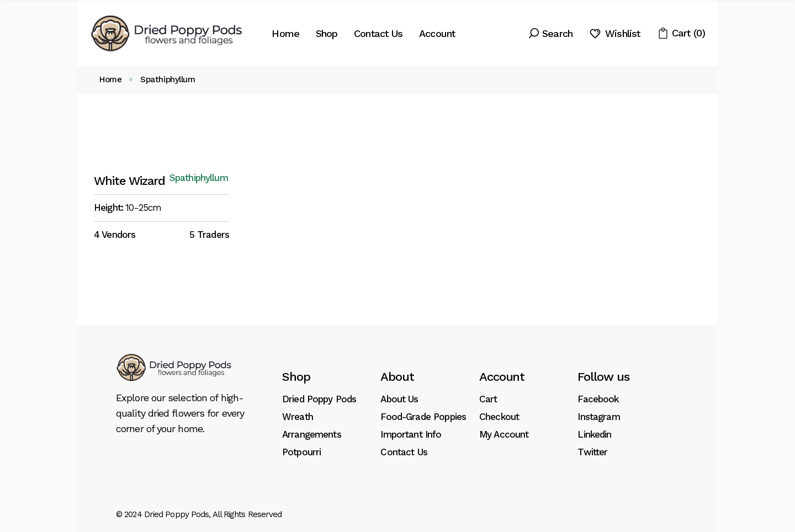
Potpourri (301, 452)
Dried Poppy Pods (319, 399)
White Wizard (129, 181)
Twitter (592, 452)
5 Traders (209, 235)
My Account (504, 434)
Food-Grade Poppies (423, 417)
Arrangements (312, 434)
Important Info (411, 434)
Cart (488, 399)
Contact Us (404, 452)
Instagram (598, 417)
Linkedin (594, 434)
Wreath (298, 417)
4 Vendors (115, 235)
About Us (399, 399)
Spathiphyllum (199, 178)
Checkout (499, 417)
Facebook (598, 399)
